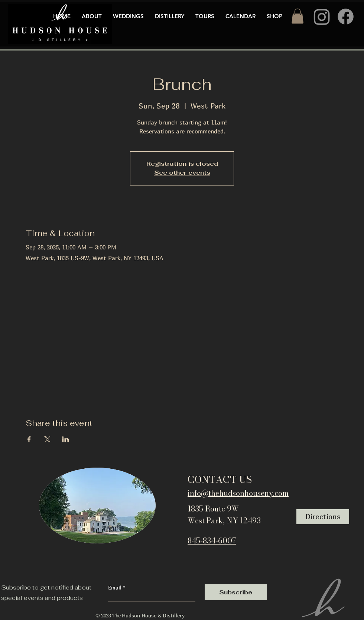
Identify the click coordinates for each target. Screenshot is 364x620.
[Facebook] (346, 17)
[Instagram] (322, 17)
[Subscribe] (236, 592)
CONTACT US (220, 479)
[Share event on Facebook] (29, 439)
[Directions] (323, 517)
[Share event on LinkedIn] (66, 439)
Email (116, 588)
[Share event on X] (47, 439)
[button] (298, 16)
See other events (182, 173)
